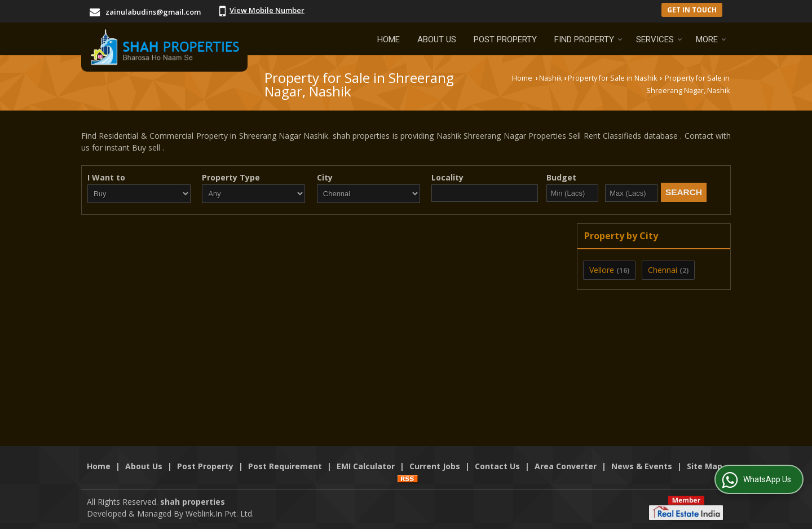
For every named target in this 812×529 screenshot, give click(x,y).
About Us (437, 39)
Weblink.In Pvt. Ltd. (220, 513)
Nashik (550, 78)
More (711, 39)
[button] (267, 10)
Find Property (588, 39)
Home (389, 39)
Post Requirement (285, 466)
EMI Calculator (366, 466)
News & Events (642, 466)
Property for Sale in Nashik (612, 78)
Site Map (705, 466)
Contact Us (497, 466)
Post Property (505, 39)
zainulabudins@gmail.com (153, 12)
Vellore (602, 270)
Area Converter (566, 466)
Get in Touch (692, 10)
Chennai (663, 270)
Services (659, 39)
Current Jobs (435, 466)
